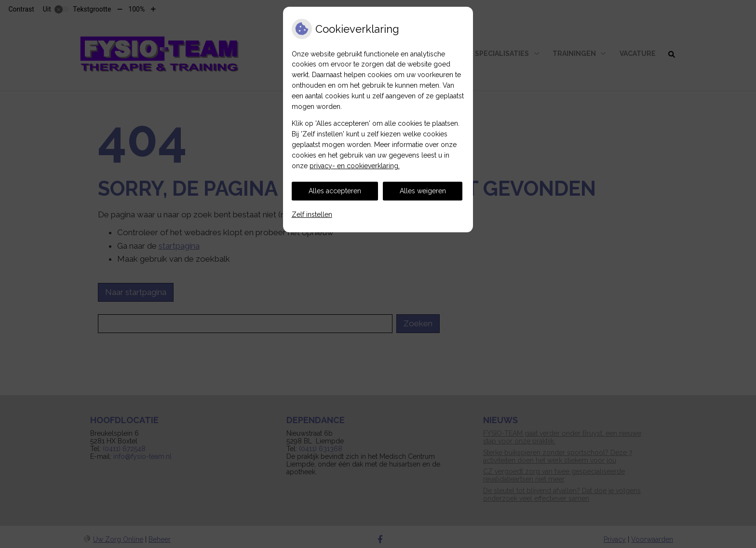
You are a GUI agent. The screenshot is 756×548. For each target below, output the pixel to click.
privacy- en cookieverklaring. (355, 166)
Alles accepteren (335, 191)
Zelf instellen (312, 214)
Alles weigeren (423, 191)
